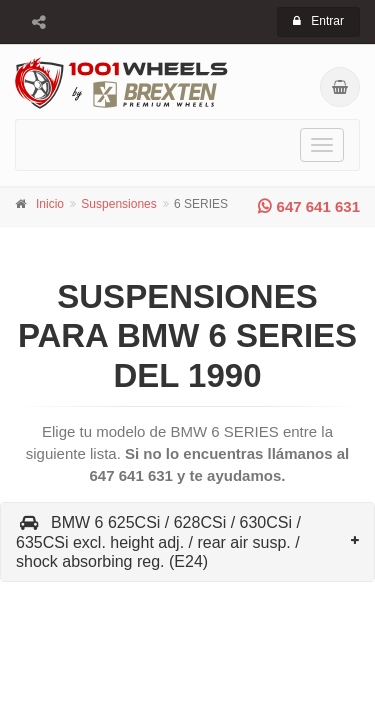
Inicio (50, 204)
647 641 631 (309, 206)
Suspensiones (118, 204)
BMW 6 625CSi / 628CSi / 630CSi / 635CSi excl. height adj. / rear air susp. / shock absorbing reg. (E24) (158, 541)
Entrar (318, 21)
